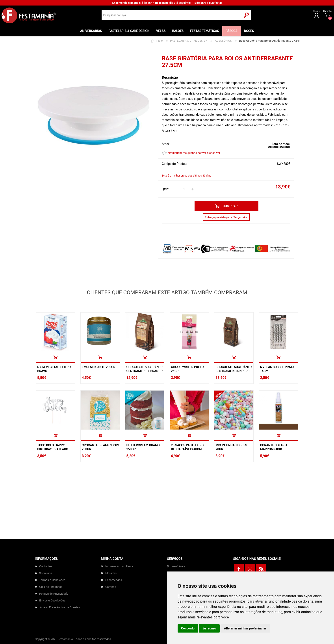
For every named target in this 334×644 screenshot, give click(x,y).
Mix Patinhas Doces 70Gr (231, 447)
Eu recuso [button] (209, 628)
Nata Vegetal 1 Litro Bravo (54, 369)
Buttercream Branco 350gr (144, 447)
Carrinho (313, 13)
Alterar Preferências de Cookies (60, 607)
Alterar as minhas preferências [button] (245, 628)
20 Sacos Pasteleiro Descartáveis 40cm (187, 447)
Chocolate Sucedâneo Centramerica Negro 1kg (234, 371)
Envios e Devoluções (52, 600)
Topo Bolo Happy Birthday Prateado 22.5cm (53, 449)
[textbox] (172, 17)
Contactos (46, 566)
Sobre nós (46, 573)
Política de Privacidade (54, 594)
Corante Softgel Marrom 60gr (274, 447)
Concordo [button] (188, 628)
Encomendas (114, 580)
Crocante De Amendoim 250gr (101, 447)
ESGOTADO (189, 332)
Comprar (56, 357)
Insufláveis (178, 566)
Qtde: (165, 189)
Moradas (111, 573)
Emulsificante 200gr (98, 367)
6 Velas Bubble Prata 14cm (277, 369)
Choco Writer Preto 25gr (187, 369)
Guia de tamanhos (51, 587)
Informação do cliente (119, 566)
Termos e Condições (52, 580)
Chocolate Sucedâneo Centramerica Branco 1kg (145, 371)
